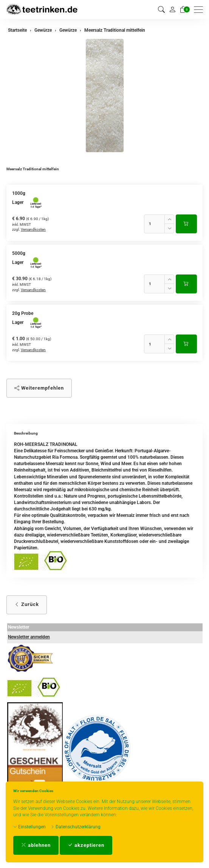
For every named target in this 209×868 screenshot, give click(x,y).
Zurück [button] (27, 604)
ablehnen (36, 845)
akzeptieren (86, 845)
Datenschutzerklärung (76, 827)
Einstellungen (29, 827)
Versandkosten (33, 229)
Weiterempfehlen (39, 388)
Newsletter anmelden (29, 637)
